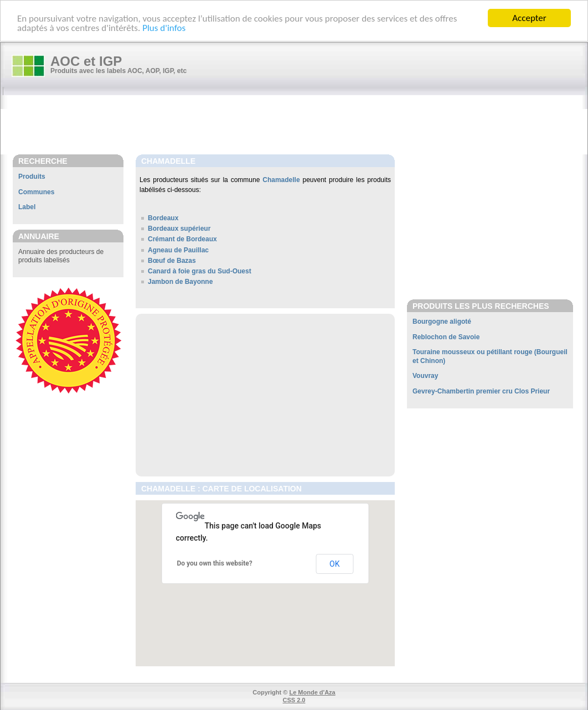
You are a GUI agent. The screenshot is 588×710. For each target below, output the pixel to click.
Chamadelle (281, 180)
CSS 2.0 (294, 700)
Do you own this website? (215, 563)
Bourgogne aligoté (442, 322)
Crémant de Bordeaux (182, 239)
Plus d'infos (164, 27)
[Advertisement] (300, 126)
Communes (36, 192)
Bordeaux (163, 218)
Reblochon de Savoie (446, 337)
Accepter (529, 18)
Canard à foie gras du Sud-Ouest (200, 271)
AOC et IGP (86, 61)
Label (27, 207)
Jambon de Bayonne (180, 282)
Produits (32, 177)
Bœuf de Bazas (172, 261)
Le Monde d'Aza (312, 692)
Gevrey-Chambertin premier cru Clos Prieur (481, 391)
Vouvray (425, 376)
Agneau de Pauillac (178, 250)
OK (334, 564)
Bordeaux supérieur (179, 229)
